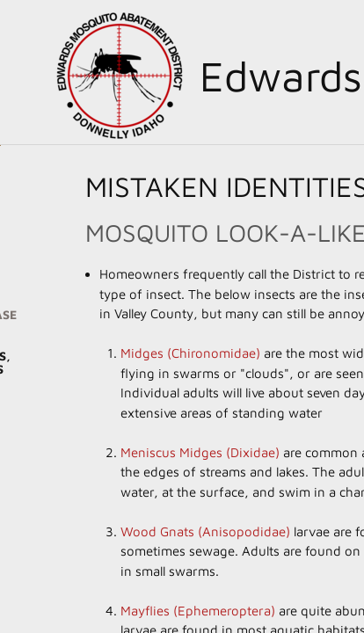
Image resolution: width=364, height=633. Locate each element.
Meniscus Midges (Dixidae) (200, 452)
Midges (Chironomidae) (190, 353)
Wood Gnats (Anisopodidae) (205, 531)
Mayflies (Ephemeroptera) (198, 611)
